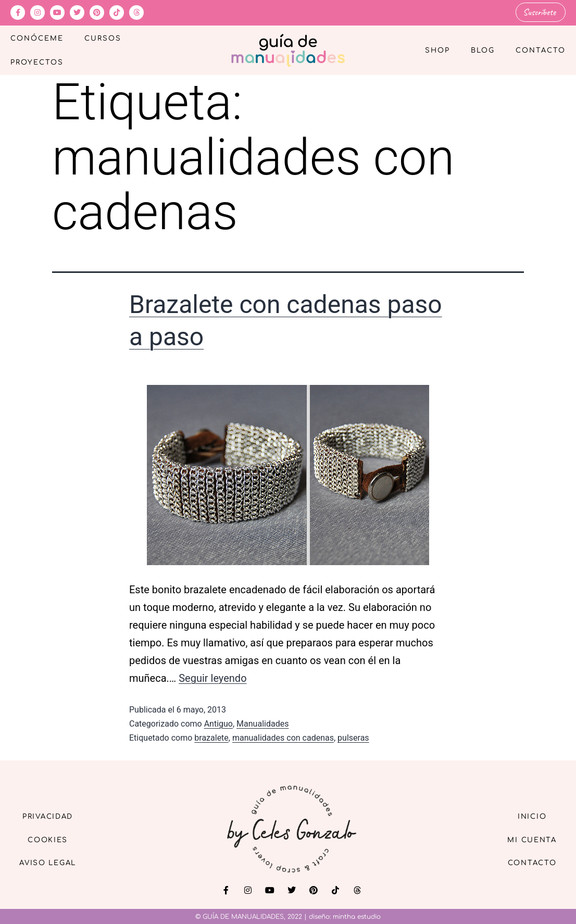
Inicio (528, 815)
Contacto (541, 50)
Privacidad (52, 815)
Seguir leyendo (212, 678)
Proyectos (37, 62)
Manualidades (262, 723)
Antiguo (218, 723)
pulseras (353, 737)
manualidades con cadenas (283, 737)
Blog (483, 50)
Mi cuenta (528, 839)
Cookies (52, 839)
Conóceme (37, 38)
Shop (437, 50)
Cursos (103, 38)
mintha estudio (357, 916)
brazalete (211, 737)
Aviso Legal (52, 863)
